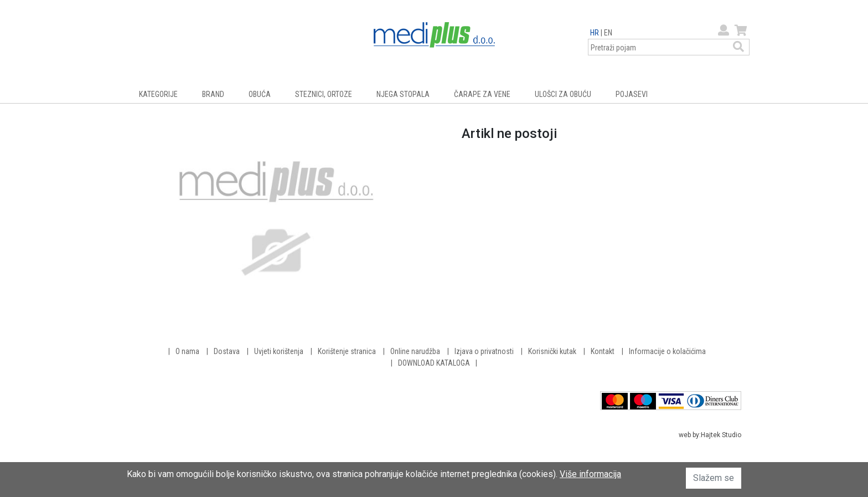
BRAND (213, 94)
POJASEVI (632, 94)
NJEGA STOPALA (403, 94)
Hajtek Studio (721, 435)
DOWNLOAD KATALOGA (434, 363)
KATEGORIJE (158, 94)
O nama (187, 351)
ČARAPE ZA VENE (482, 94)
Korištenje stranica (347, 351)
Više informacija (590, 474)
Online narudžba (415, 351)
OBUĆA (260, 94)
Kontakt (603, 351)
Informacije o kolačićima (667, 351)
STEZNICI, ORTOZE (324, 94)
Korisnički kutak (552, 351)
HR (595, 33)
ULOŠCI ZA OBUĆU (563, 94)
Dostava (227, 351)
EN (608, 33)
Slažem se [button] (714, 478)
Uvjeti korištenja (279, 351)
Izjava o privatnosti (484, 351)
